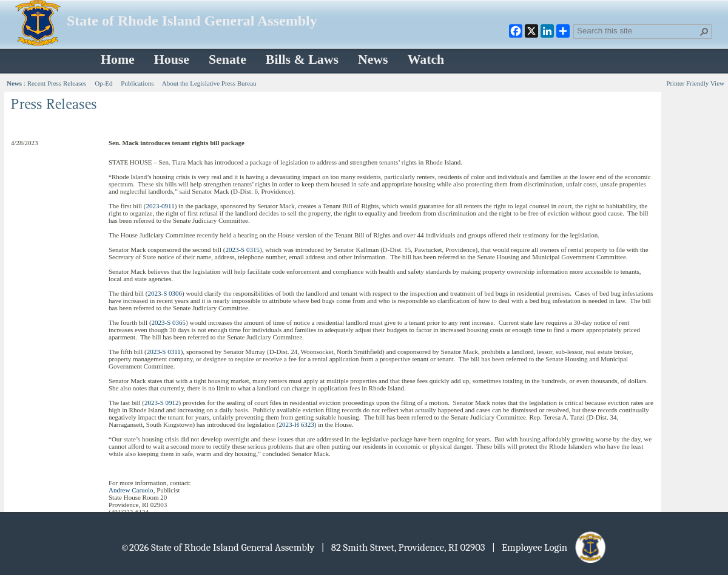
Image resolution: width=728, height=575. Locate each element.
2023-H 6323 (296, 424)
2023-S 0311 (164, 352)
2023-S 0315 (242, 250)
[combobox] (638, 30)
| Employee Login (550, 547)
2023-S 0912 (162, 403)
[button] (704, 32)
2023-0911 (160, 206)
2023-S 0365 (169, 322)
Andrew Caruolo (131, 490)
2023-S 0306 (165, 293)
